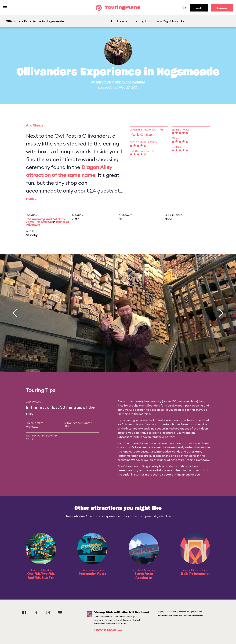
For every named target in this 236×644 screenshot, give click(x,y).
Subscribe (222, 8)
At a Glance (119, 21)
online (166, 456)
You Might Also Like (170, 21)
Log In (199, 8)
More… (31, 199)
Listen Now (109, 630)
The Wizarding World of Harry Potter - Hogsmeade (46, 220)
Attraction (103, 82)
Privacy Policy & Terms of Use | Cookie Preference (181, 616)
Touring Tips (142, 21)
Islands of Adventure (130, 82)
